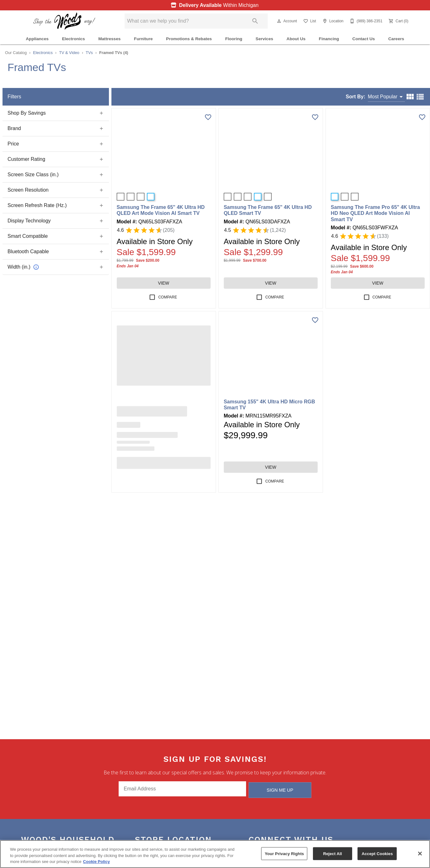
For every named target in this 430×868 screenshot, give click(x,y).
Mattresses (109, 39)
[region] (215, 854)
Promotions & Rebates (189, 39)
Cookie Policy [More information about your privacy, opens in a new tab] (97, 862)
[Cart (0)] (398, 21)
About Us (296, 39)
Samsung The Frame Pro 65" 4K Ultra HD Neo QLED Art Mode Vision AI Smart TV (375, 213)
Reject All (332, 853)
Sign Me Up (280, 789)
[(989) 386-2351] (365, 21)
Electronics (73, 39)
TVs (89, 53)
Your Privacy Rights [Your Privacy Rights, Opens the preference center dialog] (284, 853)
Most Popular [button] (383, 97)
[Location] (332, 21)
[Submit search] (255, 21)
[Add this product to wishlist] (208, 117)
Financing (329, 39)
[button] (279, 21)
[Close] (420, 854)
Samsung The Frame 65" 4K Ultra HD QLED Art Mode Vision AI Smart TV (161, 210)
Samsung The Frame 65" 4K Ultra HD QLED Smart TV (268, 210)
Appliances (37, 39)
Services (264, 39)
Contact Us (364, 39)
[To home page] (64, 21)
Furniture (143, 39)
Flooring (234, 39)
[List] (309, 21)
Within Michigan (213, 5)
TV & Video (69, 53)
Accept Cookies (377, 853)
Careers (396, 39)
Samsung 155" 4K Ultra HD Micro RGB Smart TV (269, 405)
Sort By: (356, 97)
